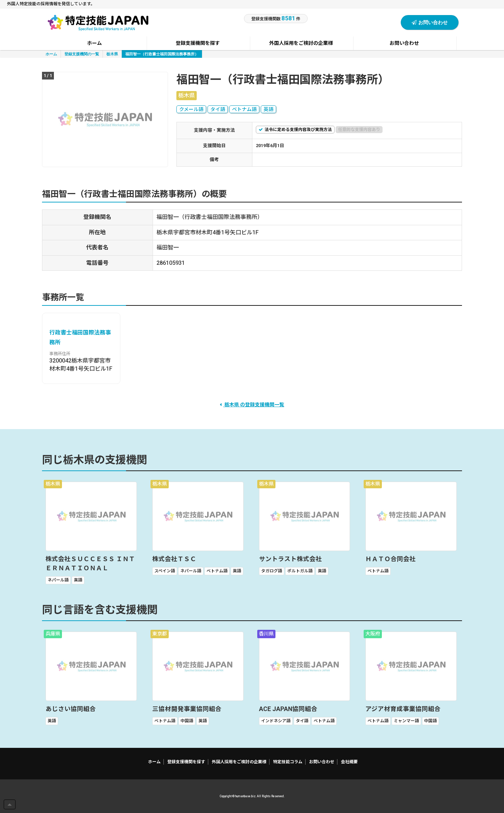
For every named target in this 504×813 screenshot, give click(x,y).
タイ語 (218, 109)
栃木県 (112, 54)
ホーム (51, 54)
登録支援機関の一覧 (82, 54)
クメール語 (191, 109)
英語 (268, 109)
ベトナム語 (244, 109)
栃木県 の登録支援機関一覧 (252, 405)
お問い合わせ (430, 22)
